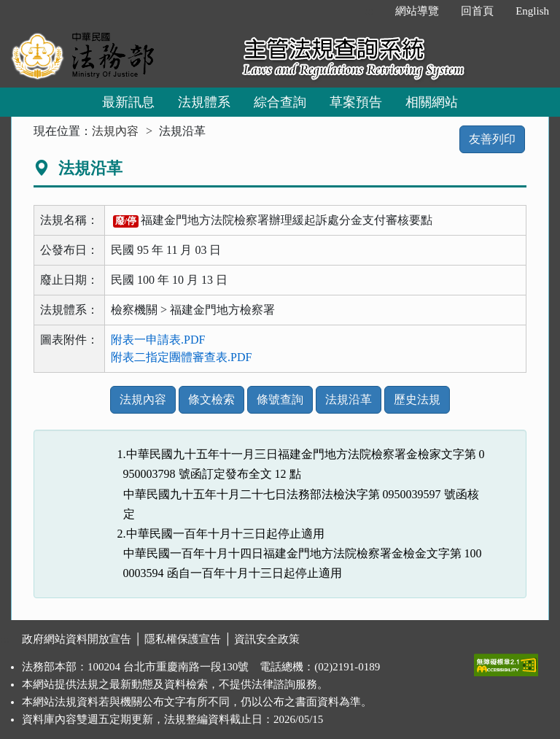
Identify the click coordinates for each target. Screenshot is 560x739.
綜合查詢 (280, 102)
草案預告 (356, 102)
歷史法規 (417, 399)
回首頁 (477, 11)
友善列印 (492, 139)
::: (369, 11)
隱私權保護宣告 (183, 639)
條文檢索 (211, 399)
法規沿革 (349, 399)
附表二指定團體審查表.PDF (181, 357)
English (532, 11)
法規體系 (204, 102)
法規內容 (115, 131)
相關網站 (432, 102)
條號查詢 (280, 399)
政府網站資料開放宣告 (77, 639)
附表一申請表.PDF (158, 340)
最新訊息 (128, 102)
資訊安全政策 (267, 639)
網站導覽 (417, 11)
